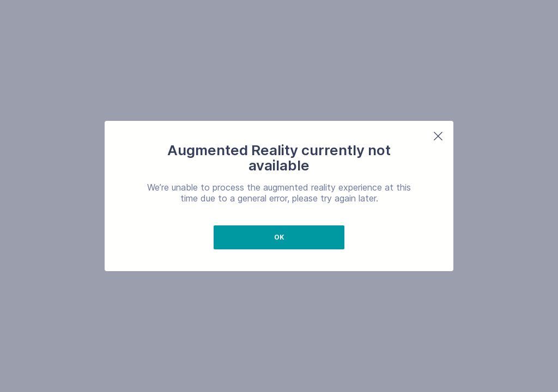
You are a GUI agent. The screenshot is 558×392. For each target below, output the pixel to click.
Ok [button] (279, 237)
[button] (438, 136)
